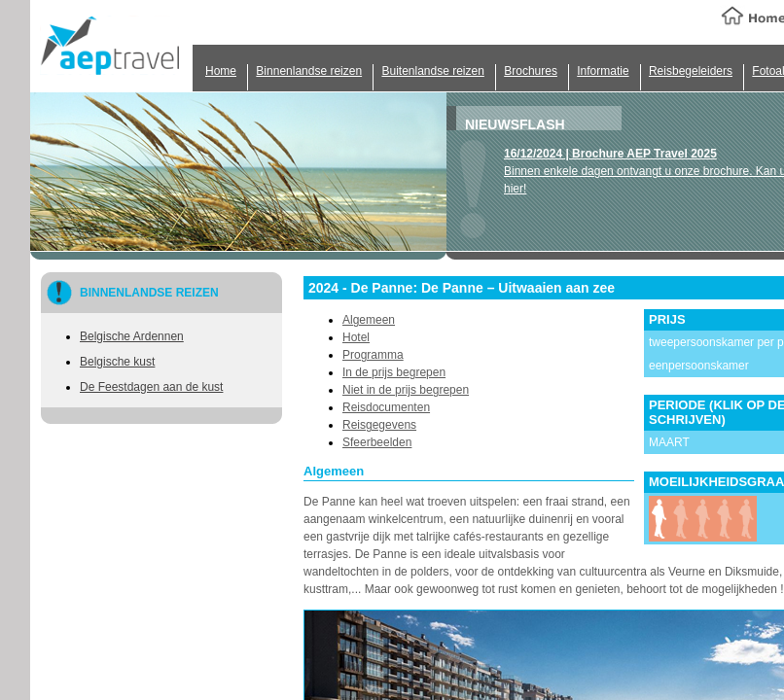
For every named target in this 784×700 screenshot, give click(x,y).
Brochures (531, 71)
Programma (373, 355)
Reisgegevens (379, 425)
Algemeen (369, 320)
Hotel (356, 337)
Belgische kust (117, 362)
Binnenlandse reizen (309, 71)
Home (221, 71)
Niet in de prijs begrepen (406, 390)
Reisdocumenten (386, 407)
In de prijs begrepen (394, 372)
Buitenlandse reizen (432, 71)
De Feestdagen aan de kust (151, 387)
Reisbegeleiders (691, 71)
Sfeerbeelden (377, 442)
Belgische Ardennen (132, 336)
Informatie (603, 71)
